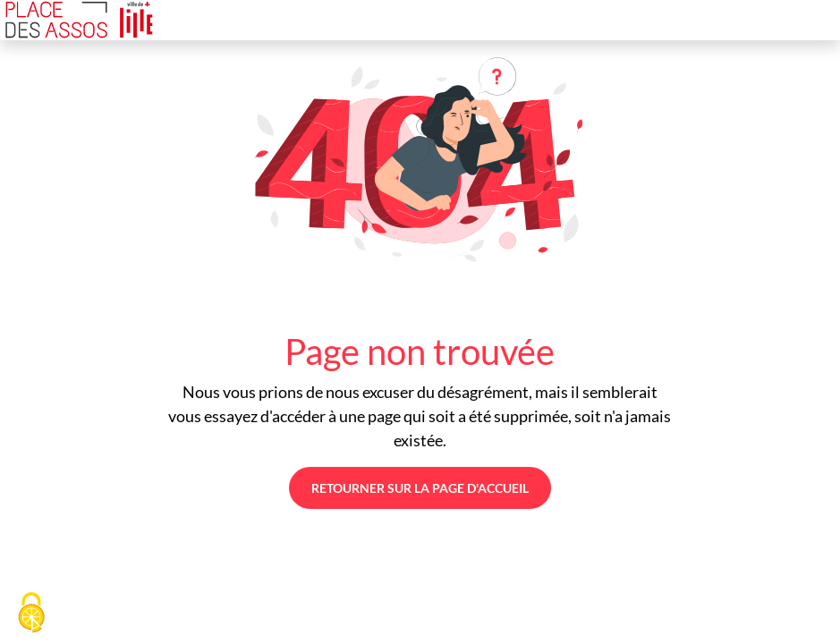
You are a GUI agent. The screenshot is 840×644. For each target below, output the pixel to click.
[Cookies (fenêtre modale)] (31, 614)
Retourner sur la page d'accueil (420, 488)
